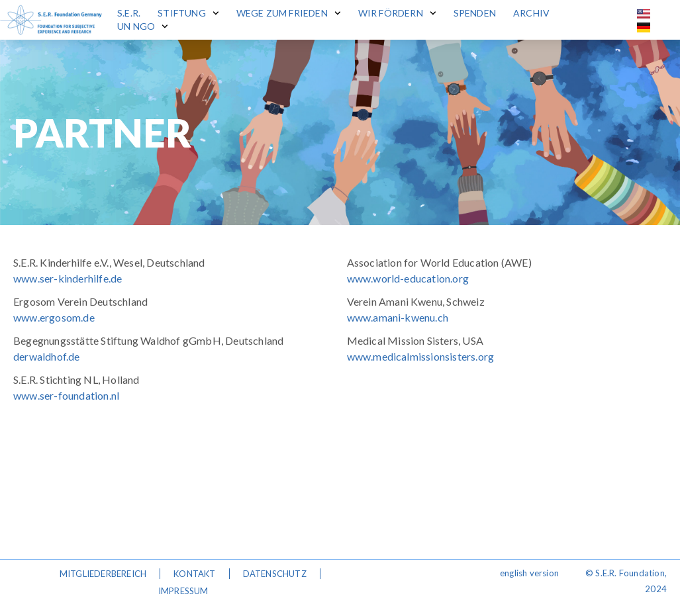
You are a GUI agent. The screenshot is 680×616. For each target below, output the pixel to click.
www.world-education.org (408, 278)
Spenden (475, 13)
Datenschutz (275, 574)
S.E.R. (129, 13)
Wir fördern (397, 13)
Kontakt (194, 574)
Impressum (183, 591)
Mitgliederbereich (103, 574)
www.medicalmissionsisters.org (421, 356)
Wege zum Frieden (289, 13)
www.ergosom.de (54, 317)
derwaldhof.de (47, 356)
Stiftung (188, 13)
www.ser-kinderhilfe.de (68, 278)
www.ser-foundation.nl (66, 395)
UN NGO (143, 26)
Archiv (531, 13)
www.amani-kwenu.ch (398, 317)
